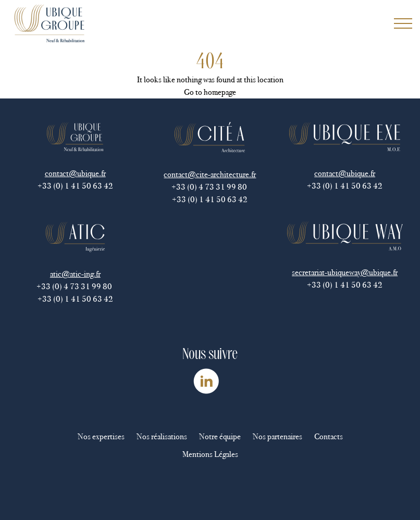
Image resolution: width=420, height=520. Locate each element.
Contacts (329, 436)
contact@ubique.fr (75, 173)
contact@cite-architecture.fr (210, 174)
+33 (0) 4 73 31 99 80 (210, 187)
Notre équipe (220, 436)
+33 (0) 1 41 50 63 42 (75, 186)
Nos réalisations (162, 436)
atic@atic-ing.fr (75, 274)
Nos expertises (101, 436)
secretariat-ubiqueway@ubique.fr (345, 272)
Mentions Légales (210, 454)
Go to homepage (210, 92)
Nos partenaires (277, 436)
